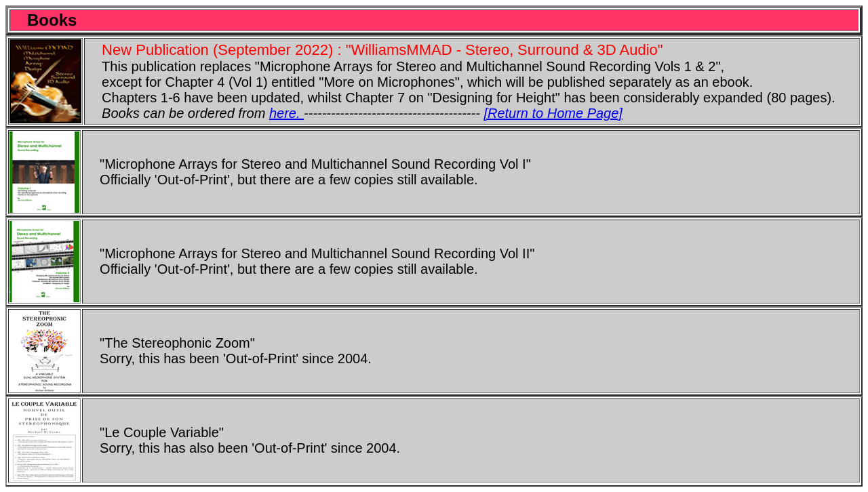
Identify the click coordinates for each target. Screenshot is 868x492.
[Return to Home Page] (553, 113)
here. (287, 113)
